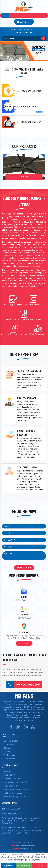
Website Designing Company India (24, 860)
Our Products (9, 744)
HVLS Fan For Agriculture (14, 797)
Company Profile (10, 741)
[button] (4, 51)
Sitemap (7, 748)
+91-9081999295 (23, 33)
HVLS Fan (24, 177)
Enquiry (40, 865)
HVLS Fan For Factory (12, 793)
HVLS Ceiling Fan (10, 786)
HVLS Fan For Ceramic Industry (16, 789)
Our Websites (9, 759)
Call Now (8, 865)
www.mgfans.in (26, 849)
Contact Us (24, 643)
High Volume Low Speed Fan (15, 782)
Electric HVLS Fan (11, 775)
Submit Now (24, 568)
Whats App (24, 865)
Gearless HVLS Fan (11, 779)
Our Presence (9, 755)
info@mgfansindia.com (22, 29)
